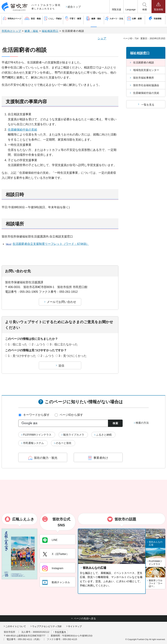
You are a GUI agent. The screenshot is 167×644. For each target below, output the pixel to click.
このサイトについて (16, 626)
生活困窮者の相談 (144, 63)
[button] (117, 7)
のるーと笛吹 (64, 443)
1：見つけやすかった (22, 356)
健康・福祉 (31, 31)
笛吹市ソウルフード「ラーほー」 (156, 583)
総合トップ (74, 7)
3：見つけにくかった (73, 356)
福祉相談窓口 (50, 31)
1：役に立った (18, 344)
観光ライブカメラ (74, 435)
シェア (102, 38)
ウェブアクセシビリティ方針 (47, 626)
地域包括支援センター (146, 70)
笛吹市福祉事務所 (144, 78)
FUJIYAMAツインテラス (37, 435)
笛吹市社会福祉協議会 (146, 85)
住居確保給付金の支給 (23, 130)
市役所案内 (60, 632)
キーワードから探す (36, 415)
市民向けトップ (11, 31)
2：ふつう (38, 344)
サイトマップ (75, 626)
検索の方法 (142, 423)
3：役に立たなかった (64, 344)
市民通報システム (33, 443)
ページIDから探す (71, 415)
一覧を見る (148, 105)
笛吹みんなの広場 (94, 568)
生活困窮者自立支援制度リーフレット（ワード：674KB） (51, 244)
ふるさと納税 (104, 435)
